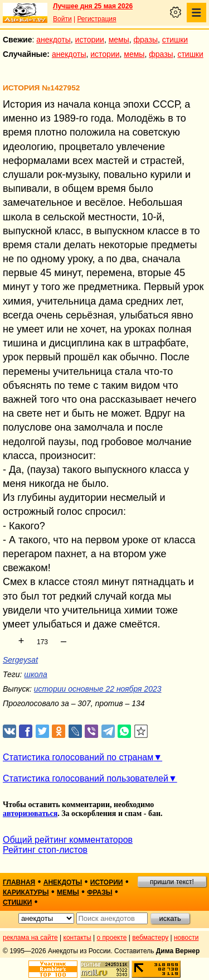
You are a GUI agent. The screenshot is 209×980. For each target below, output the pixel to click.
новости (186, 938)
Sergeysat (20, 660)
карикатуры (26, 892)
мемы (119, 40)
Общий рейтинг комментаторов (68, 840)
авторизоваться (30, 814)
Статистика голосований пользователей (86, 778)
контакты (77, 938)
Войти (62, 19)
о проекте (112, 938)
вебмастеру (150, 938)
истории (90, 40)
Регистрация (96, 19)
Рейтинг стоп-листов (45, 850)
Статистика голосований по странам (78, 757)
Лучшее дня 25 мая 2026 (93, 6)
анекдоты (54, 40)
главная (19, 882)
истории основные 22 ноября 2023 (98, 689)
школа (35, 674)
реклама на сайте (30, 938)
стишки (175, 40)
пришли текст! (172, 882)
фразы (146, 40)
